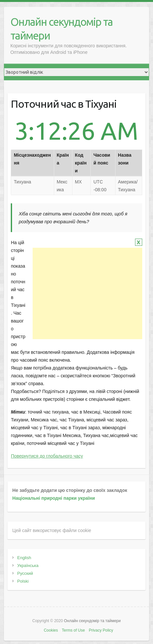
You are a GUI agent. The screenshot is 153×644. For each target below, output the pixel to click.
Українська (28, 565)
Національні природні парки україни (54, 498)
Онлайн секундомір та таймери (61, 29)
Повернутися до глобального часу (47, 456)
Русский (25, 573)
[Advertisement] (87, 293)
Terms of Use (73, 630)
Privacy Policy (101, 630)
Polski (23, 581)
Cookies (51, 630)
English (24, 558)
